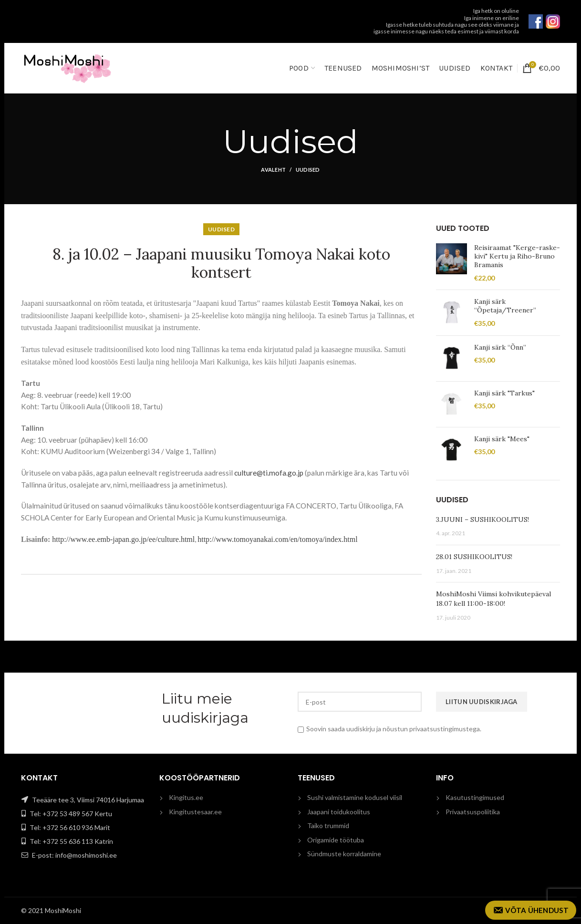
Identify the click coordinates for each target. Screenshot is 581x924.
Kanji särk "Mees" (502, 439)
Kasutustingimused (475, 797)
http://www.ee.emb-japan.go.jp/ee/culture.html (123, 539)
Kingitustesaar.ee (195, 812)
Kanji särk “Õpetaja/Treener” (505, 306)
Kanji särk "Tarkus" (504, 393)
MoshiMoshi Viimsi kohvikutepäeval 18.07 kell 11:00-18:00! (493, 599)
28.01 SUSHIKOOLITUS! (474, 557)
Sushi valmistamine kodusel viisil (355, 797)
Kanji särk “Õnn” (500, 347)
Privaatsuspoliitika (473, 812)
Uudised (308, 170)
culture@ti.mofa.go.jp (269, 473)
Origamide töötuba (336, 840)
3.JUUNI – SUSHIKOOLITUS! (482, 519)
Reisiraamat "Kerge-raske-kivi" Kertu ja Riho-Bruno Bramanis (517, 256)
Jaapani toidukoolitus (339, 812)
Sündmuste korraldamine (344, 854)
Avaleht (273, 170)
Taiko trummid (328, 825)
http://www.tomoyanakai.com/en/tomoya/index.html (277, 539)
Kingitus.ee (186, 797)
